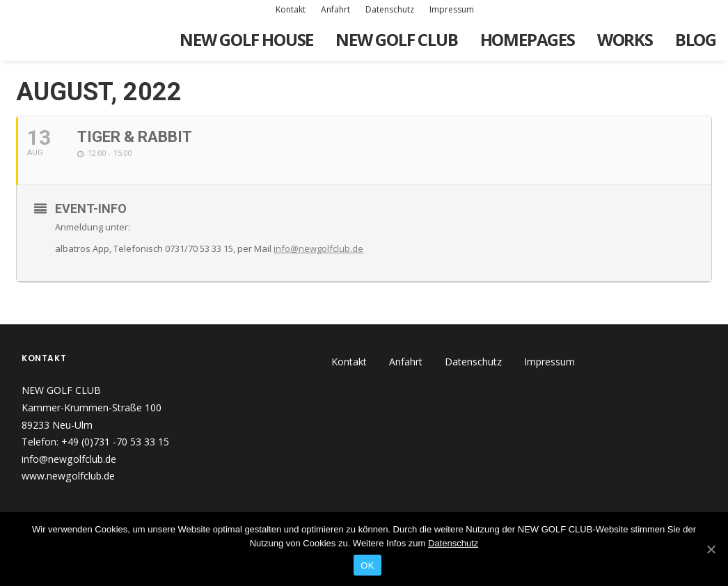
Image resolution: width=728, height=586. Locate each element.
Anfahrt (335, 9)
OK (367, 565)
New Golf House (246, 39)
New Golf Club (396, 39)
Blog (696, 39)
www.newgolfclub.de (68, 476)
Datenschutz (390, 9)
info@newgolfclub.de (318, 248)
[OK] (711, 549)
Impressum (452, 9)
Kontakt (291, 9)
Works (625, 39)
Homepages (528, 39)
